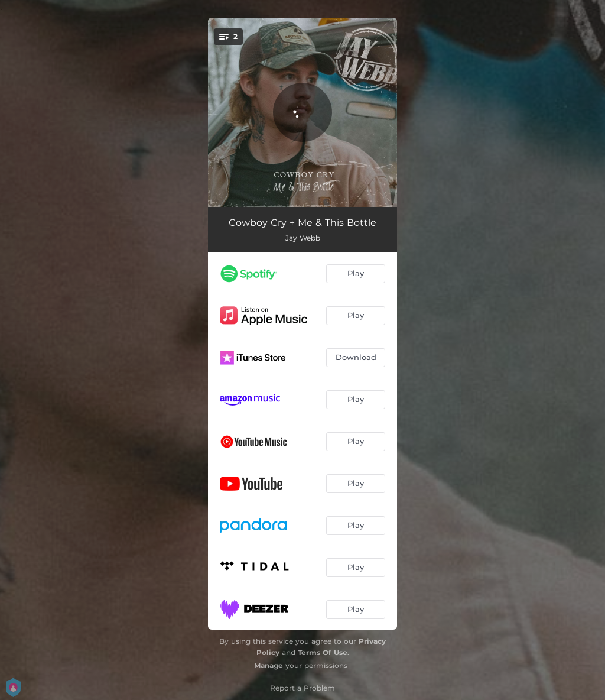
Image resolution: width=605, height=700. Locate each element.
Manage (269, 665)
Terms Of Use (323, 652)
